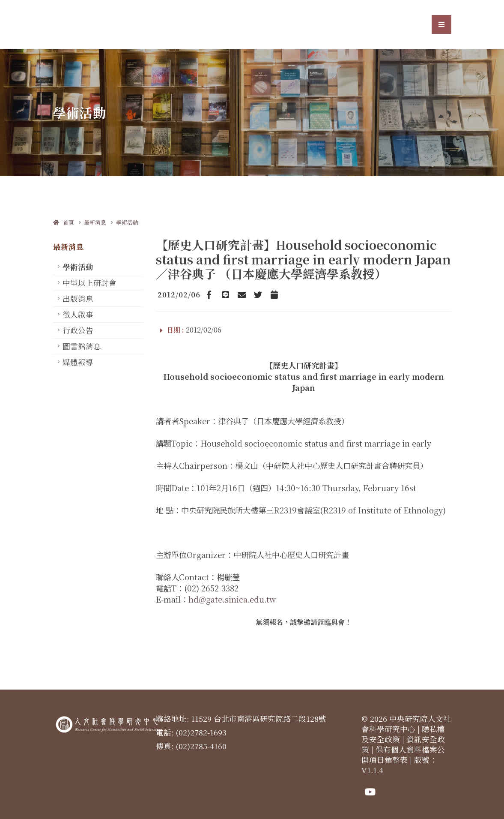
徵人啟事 (78, 314)
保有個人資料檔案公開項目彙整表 (403, 754)
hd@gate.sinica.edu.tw (232, 599)
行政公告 (78, 330)
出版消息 (78, 298)
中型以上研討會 (89, 283)
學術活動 (127, 222)
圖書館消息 (82, 346)
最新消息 (95, 222)
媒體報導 (78, 362)
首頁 (64, 222)
